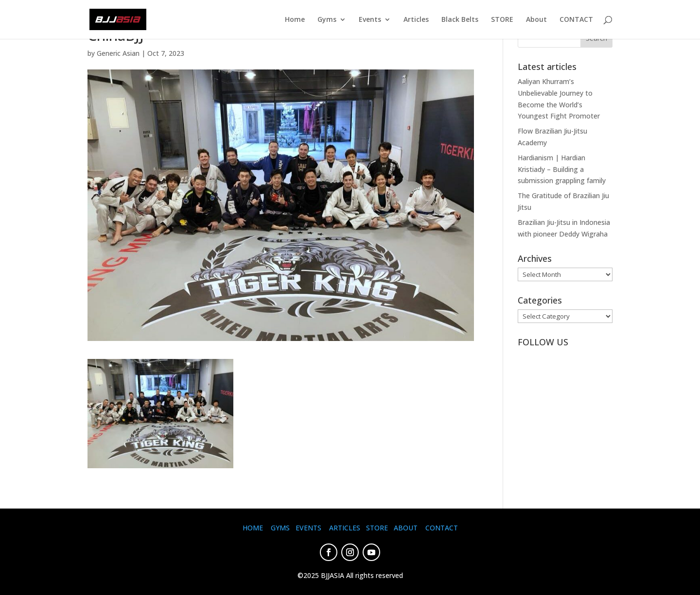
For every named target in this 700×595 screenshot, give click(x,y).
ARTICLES (345, 528)
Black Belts (460, 20)
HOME (253, 528)
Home (295, 20)
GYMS (280, 528)
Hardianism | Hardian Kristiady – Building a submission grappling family (562, 169)
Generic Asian (118, 53)
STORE (502, 20)
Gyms (327, 20)
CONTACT (576, 20)
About (536, 20)
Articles (416, 20)
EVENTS (308, 528)
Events (370, 20)
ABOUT (406, 528)
